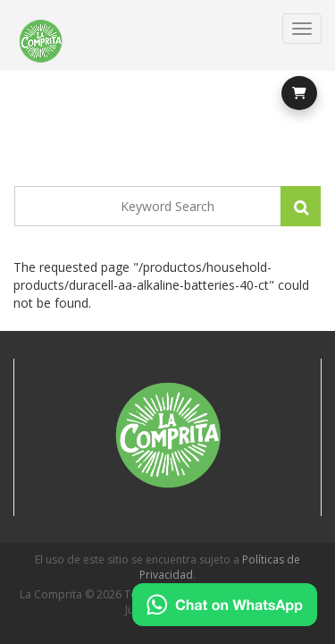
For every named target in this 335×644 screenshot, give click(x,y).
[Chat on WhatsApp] (225, 605)
